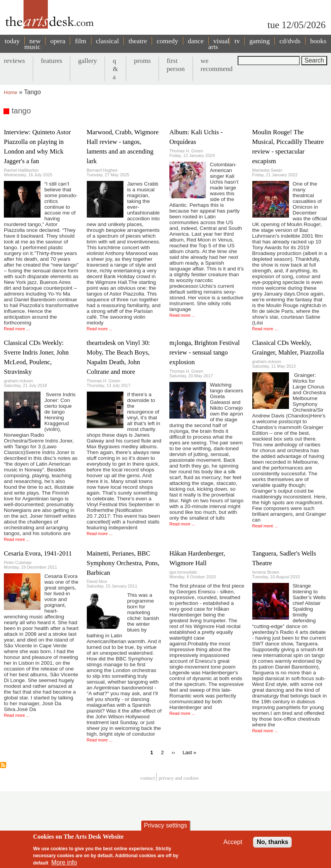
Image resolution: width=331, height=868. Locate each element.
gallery (87, 61)
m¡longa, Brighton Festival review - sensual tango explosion (205, 352)
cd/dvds (290, 41)
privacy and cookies (179, 778)
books (318, 41)
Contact (148, 778)
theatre (138, 41)
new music (32, 44)
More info (64, 864)
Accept (233, 843)
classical (108, 41)
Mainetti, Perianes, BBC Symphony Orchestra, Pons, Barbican (123, 563)
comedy (167, 41)
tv (237, 41)
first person (176, 65)
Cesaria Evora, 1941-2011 (38, 553)
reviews (14, 61)
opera (58, 41)
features (52, 61)
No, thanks (272, 843)
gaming (259, 41)
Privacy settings (165, 827)
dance (196, 41)
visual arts (219, 44)
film (80, 41)
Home (11, 92)
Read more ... (17, 329)
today (12, 41)
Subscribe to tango (3, 765)
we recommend (217, 65)
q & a (115, 69)
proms (142, 61)
